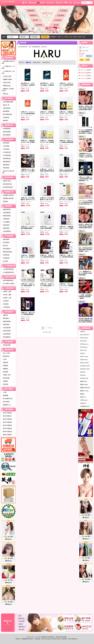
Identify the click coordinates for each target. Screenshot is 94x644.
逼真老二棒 (6, 105)
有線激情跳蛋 (6, 129)
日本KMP (82, 372)
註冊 (88, 60)
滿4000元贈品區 (7, 425)
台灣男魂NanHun (84, 406)
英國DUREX (83, 381)
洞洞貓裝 (5, 366)
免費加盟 (50, 3)
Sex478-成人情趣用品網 (8, 3)
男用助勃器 (6, 168)
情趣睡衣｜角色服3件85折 (8, 90)
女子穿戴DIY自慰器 (8, 284)
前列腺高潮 (6, 258)
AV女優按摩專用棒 (8, 269)
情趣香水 (5, 315)
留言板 (56, 25)
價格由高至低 (46, 62)
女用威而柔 (6, 117)
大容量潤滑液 (6, 231)
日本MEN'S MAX (84, 369)
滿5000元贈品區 (7, 428)
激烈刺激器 (6, 239)
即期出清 (5, 94)
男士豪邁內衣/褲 (7, 399)
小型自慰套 (6, 146)
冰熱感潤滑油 (6, 213)
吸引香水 (5, 246)
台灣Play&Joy (83, 400)
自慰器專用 (6, 225)
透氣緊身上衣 (6, 405)
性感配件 (5, 381)
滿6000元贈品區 (7, 432)
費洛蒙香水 (6, 318)
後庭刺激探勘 (6, 321)
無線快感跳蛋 (6, 132)
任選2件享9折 (6, 83)
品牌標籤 (39, 25)
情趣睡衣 (5, 369)
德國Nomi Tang (84, 391)
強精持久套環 (6, 181)
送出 (82, 60)
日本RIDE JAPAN (84, 366)
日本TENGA (83, 341)
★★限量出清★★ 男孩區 (8, 62)
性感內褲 (5, 384)
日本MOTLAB (83, 378)
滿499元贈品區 (7, 416)
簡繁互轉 (59, 3)
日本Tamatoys (83, 347)
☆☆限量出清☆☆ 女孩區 (8, 67)
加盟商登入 (22, 627)
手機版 (77, 3)
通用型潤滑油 (6, 210)
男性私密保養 (6, 331)
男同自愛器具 (6, 249)
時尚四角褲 (6, 402)
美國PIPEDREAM (84, 388)
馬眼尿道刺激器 (7, 252)
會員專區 (21, 629)
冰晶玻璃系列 (6, 334)
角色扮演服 (6, 378)
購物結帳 (32, 3)
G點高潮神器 (6, 108)
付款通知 (61, 15)
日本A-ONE (83, 350)
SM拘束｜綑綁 (7, 295)
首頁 (25, 3)
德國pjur (82, 394)
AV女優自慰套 (6, 155)
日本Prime (82, 375)
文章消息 (58, 20)
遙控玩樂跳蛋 (6, 135)
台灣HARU (83, 403)
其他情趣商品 (6, 337)
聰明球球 (5, 121)
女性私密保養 (6, 328)
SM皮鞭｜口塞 (7, 298)
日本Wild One (83, 360)
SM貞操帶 (5, 301)
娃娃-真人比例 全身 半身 (8, 172)
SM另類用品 (6, 307)
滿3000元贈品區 (7, 422)
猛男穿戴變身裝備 (8, 280)
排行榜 (35, 20)
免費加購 (31, 11)
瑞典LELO (82, 397)
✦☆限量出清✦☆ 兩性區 (8, 72)
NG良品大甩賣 (7, 76)
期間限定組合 (6, 86)
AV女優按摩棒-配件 (8, 272)
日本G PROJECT (84, 335)
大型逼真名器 (6, 152)
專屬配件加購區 (7, 79)
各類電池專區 (6, 345)
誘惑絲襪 (5, 372)
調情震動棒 (6, 111)
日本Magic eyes (84, 344)
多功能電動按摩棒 (8, 102)
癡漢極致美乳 (6, 162)
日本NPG (82, 332)
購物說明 (41, 3)
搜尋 (45, 37)
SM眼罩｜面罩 (7, 292)
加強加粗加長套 (7, 184)
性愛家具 (5, 201)
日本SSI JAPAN (84, 363)
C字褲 (4, 359)
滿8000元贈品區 (7, 435)
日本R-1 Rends (84, 357)
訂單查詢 (63, 11)
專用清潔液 (6, 325)
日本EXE (82, 353)
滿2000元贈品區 (7, 419)
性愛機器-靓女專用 (8, 198)
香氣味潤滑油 (6, 216)
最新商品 (33, 15)
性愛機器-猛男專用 (8, 195)
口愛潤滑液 (6, 219)
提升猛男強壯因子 (8, 187)
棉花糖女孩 (6, 356)
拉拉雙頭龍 (6, 255)
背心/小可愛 (6, 353)
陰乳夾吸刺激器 (7, 114)
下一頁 (50, 328)
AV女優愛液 (6, 222)
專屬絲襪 (5, 395)
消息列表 (21, 621)
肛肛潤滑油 (6, 242)
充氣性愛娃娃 (6, 159)
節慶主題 (5, 362)
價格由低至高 (37, 62)
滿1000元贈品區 (7, 413)
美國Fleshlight (83, 385)
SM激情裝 (5, 304)
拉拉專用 (5, 261)
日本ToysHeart (83, 338)
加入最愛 (68, 3)
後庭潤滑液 (6, 228)
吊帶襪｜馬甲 (6, 375)
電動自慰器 (6, 165)
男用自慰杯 (6, 143)
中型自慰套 (6, 149)
